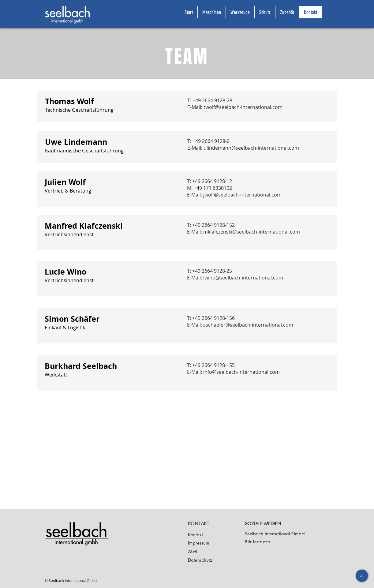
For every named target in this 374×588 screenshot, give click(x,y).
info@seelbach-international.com (241, 372)
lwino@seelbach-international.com (243, 278)
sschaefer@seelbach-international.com (248, 325)
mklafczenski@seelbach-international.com (252, 232)
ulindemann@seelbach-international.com (251, 148)
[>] (362, 576)
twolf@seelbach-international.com (243, 107)
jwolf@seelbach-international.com (242, 195)
